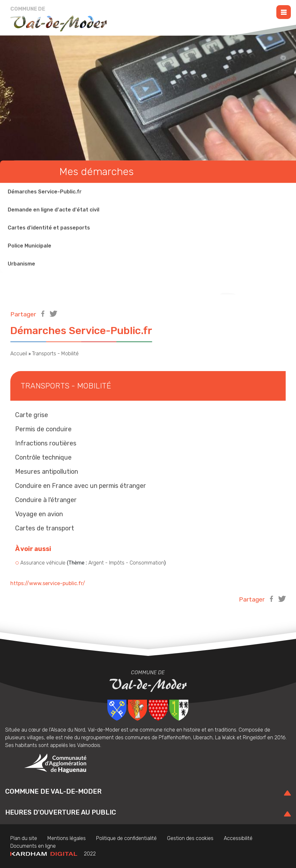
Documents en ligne (33, 846)
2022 (53, 854)
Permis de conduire (43, 429)
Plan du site (24, 838)
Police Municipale (30, 246)
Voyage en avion (39, 514)
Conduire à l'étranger (46, 500)
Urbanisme (21, 264)
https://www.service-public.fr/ (48, 583)
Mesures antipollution (47, 471)
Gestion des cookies (190, 838)
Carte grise (32, 415)
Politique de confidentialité (126, 838)
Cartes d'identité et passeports (49, 228)
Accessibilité (238, 838)
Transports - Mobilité (55, 354)
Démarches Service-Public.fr (45, 192)
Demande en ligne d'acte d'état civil (54, 210)
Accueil (19, 354)
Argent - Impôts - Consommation (126, 563)
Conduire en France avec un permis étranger (81, 486)
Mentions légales (67, 838)
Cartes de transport (45, 528)
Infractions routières (46, 443)
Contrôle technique (43, 457)
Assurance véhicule (43, 563)
